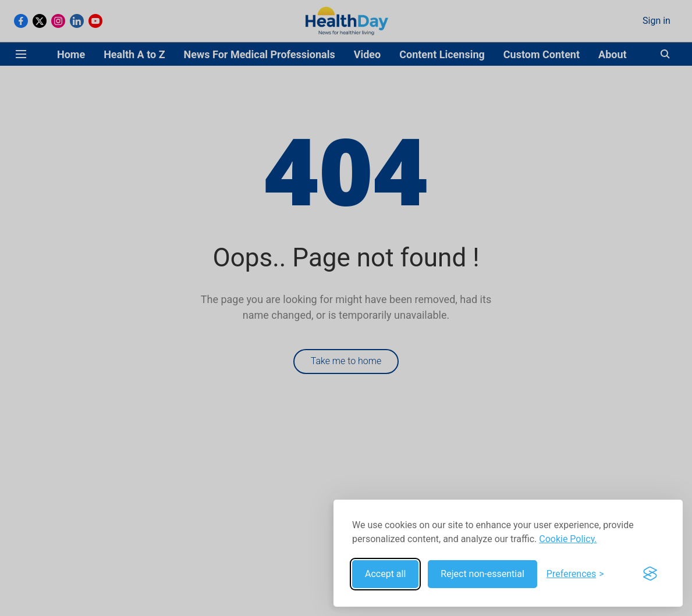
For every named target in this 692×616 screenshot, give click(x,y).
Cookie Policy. (568, 539)
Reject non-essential (482, 574)
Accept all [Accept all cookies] (385, 574)
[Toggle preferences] (575, 574)
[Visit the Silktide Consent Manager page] (650, 574)
